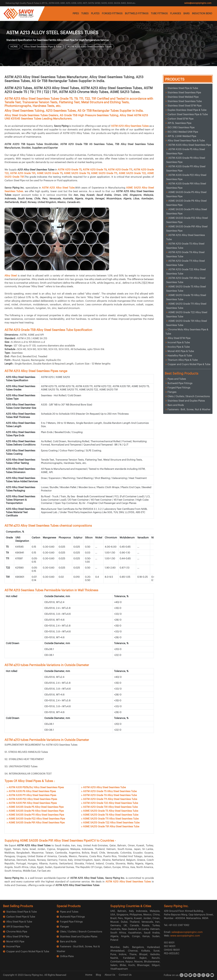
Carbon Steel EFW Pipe (181, 119)
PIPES (76, 14)
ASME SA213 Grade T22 (132, 173)
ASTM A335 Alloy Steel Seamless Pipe (190, 145)
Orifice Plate (67, 956)
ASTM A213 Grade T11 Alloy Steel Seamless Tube (110, 799)
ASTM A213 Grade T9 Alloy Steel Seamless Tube (110, 795)
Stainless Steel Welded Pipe (183, 97)
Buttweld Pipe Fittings (180, 383)
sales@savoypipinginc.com (198, 3)
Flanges (172, 392)
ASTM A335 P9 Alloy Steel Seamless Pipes (32, 791)
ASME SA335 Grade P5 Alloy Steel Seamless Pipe (36, 807)
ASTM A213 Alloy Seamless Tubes (130, 126)
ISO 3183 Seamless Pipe (181, 128)
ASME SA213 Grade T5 (50, 173)
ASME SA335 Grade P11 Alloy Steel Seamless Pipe (36, 815)
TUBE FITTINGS (159, 14)
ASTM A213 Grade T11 (120, 170)
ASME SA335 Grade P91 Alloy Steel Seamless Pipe (37, 823)
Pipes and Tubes (177, 379)
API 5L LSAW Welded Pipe (182, 136)
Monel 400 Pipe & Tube (181, 351)
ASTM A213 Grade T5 (70, 170)
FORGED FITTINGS (112, 14)
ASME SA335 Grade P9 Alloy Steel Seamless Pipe (36, 811)
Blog (98, 975)
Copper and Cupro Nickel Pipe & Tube (189, 364)
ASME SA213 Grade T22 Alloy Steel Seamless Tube (111, 823)
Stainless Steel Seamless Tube (185, 101)
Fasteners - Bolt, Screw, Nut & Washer (189, 410)
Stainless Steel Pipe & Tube (183, 88)
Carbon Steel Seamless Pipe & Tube (188, 114)
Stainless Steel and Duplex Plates (186, 401)
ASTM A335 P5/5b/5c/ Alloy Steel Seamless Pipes (36, 787)
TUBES (85, 14)
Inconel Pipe (13, 947)
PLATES (95, 14)
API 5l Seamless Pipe (18, 927)
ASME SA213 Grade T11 (104, 173)
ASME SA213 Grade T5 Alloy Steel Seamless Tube (111, 811)
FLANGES (176, 14)
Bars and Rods (176, 405)
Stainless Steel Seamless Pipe (184, 93)
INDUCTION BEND (202, 14)
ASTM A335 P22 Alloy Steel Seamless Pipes (33, 799)
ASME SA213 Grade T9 (77, 173)
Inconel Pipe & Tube (179, 343)
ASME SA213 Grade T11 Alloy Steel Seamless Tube (111, 819)
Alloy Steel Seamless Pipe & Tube (43, 47)
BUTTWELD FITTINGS (137, 14)
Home (89, 975)
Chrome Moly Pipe (17, 932)
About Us (110, 975)
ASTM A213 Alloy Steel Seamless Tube (104, 787)
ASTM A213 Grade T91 (23, 173)
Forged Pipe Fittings (179, 388)
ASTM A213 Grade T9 (95, 170)
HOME (14, 47)
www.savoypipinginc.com (185, 936)
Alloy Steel (11, 276)
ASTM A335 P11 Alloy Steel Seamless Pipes (32, 795)
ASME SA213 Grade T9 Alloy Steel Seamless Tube (111, 815)
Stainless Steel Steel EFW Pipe (185, 106)
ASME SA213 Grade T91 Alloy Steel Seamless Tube (111, 827)
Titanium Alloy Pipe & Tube (183, 360)
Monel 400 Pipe (15, 942)
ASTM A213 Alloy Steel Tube (58, 188)
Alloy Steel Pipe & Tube (19, 922)
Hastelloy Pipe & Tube (180, 356)
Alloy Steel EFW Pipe (179, 338)
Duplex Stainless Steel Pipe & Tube (187, 110)
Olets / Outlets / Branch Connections (189, 396)
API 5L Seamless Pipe (179, 123)
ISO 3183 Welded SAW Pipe (183, 132)
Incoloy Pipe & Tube (179, 347)
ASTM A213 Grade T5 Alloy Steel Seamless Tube (110, 791)
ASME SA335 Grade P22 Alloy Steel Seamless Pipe (37, 819)
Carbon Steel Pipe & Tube (21, 917)
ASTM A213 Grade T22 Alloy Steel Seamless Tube (111, 803)
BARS (186, 14)
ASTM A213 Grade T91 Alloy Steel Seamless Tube (110, 807)
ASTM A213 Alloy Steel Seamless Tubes (90, 47)
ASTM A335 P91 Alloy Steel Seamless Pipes (33, 803)
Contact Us (125, 975)
